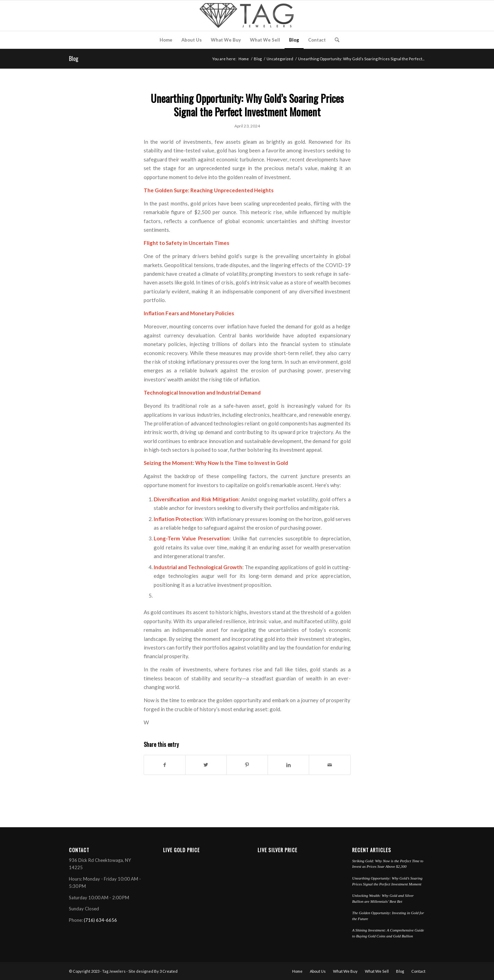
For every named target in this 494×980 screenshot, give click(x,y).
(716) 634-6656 (100, 920)
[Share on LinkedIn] (288, 765)
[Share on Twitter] (206, 765)
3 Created (169, 971)
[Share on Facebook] (165, 765)
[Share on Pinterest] (247, 765)
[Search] (335, 40)
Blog (74, 59)
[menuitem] (166, 40)
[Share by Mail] (330, 765)
